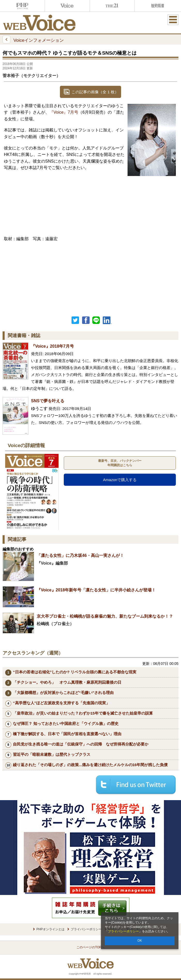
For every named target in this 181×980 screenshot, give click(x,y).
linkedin (107, 320)
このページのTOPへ (90, 947)
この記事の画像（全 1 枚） (95, 92)
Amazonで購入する (120, 480)
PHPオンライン (22, 6)
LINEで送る (96, 320)
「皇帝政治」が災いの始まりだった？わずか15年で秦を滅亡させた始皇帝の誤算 (83, 713)
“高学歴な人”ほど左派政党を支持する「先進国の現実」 (61, 703)
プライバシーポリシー (123, 931)
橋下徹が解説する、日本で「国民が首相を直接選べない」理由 (67, 734)
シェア (86, 320)
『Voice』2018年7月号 (52, 346)
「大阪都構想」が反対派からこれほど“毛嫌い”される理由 (63, 693)
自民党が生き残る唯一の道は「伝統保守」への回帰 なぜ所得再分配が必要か (81, 744)
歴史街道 (157, 6)
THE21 (112, 6)
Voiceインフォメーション (33, 39)
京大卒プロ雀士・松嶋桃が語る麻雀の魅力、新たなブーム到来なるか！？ (105, 616)
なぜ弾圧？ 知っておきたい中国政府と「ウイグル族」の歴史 (66, 723)
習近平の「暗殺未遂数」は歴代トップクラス (52, 754)
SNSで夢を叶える (50, 401)
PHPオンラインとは (50, 929)
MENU (173, 20)
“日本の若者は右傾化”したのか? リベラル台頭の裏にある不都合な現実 (75, 672)
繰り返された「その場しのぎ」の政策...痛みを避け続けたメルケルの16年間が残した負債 (90, 765)
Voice (67, 6)
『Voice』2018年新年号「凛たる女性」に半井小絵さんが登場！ (96, 590)
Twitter (75, 320)
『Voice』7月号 (64, 112)
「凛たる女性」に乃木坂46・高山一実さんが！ (80, 555)
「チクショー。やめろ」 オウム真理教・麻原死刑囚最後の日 (67, 682)
